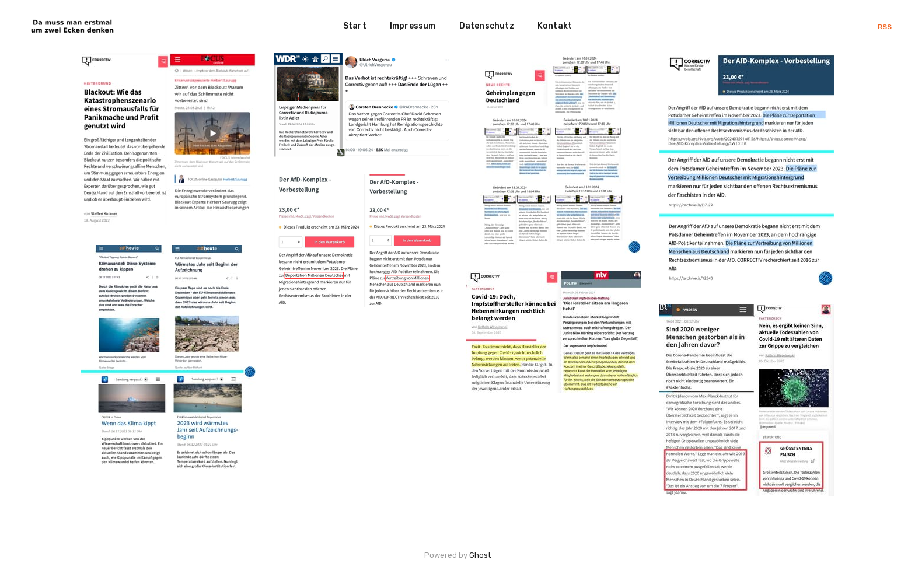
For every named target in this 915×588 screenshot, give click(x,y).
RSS (885, 27)
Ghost (480, 555)
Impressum (413, 26)
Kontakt (555, 26)
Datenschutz (487, 26)
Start (355, 26)
